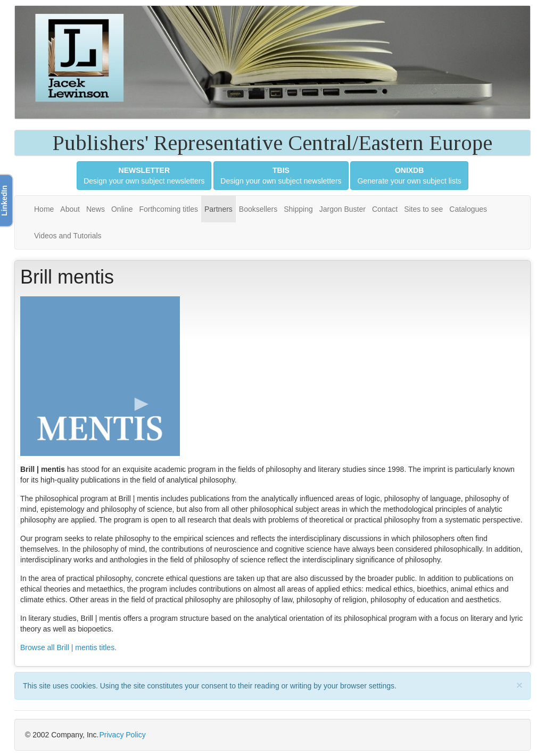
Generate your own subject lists (409, 176)
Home (44, 209)
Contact (385, 209)
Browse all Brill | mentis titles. (68, 647)
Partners (218, 209)
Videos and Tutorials (68, 236)
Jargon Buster (342, 209)
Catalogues (468, 209)
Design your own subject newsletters (144, 176)
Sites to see (423, 209)
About (70, 209)
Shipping (298, 209)
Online (122, 209)
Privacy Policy (123, 735)
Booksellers (258, 209)
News (96, 209)
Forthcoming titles (168, 209)
